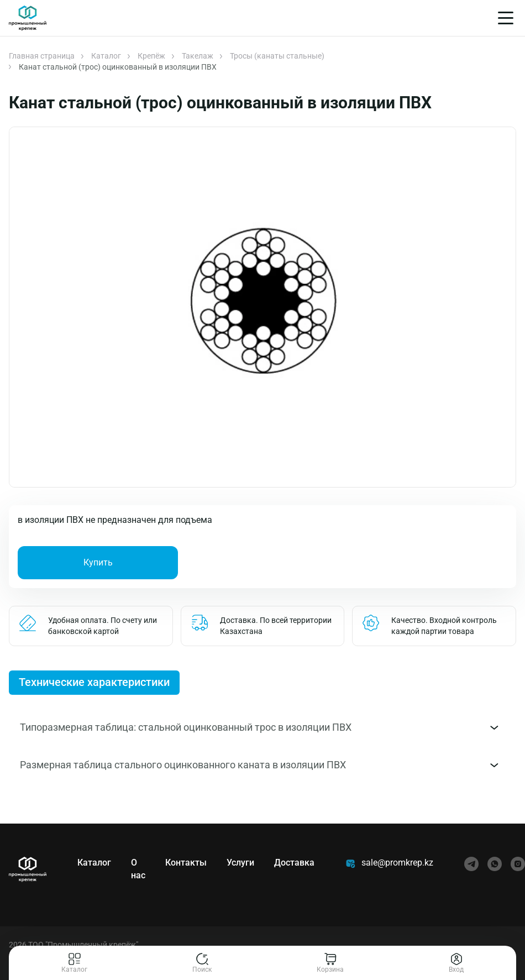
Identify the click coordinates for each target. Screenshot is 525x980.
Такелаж (198, 56)
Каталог (106, 56)
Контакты (186, 863)
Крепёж (151, 56)
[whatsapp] (495, 864)
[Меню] (506, 18)
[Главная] (28, 18)
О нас (138, 869)
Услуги (240, 863)
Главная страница (42, 56)
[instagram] (518, 864)
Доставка (294, 863)
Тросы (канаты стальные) (277, 56)
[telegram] (471, 864)
